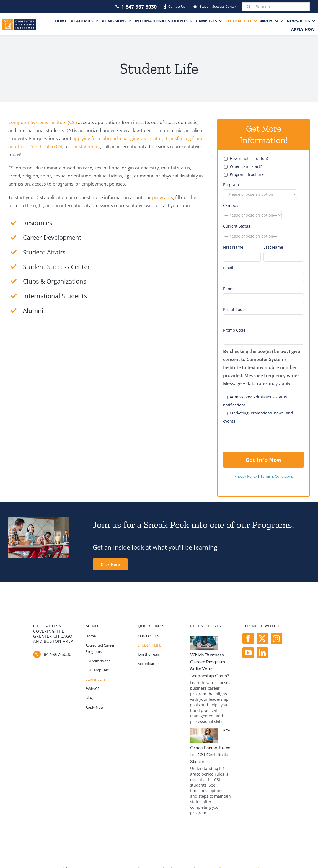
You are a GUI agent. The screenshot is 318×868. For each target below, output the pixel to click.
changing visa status (141, 138)
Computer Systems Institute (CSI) (43, 122)
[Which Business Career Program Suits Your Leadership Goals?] (204, 643)
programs (163, 197)
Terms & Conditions (277, 476)
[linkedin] (262, 653)
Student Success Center (56, 267)
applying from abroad (95, 138)
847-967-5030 (58, 654)
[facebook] (248, 639)
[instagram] (276, 639)
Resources (38, 223)
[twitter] (262, 639)
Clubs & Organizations (55, 281)
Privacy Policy (246, 476)
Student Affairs (44, 252)
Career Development (52, 237)
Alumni (33, 310)
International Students (55, 296)
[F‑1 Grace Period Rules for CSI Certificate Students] (204, 736)
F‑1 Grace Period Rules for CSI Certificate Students (210, 745)
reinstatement (85, 146)
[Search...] (276, 7)
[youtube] (248, 653)
